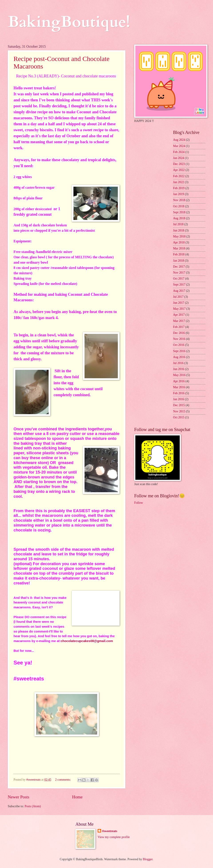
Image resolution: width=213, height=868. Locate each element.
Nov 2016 (179, 339)
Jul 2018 (178, 224)
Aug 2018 (179, 218)
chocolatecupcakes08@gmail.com (87, 641)
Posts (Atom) (33, 806)
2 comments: (63, 780)
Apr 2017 (179, 315)
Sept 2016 (179, 351)
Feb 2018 (179, 254)
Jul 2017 (178, 297)
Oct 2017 (179, 279)
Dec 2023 (179, 164)
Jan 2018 (178, 261)
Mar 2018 (179, 248)
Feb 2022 (179, 176)
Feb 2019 (179, 188)
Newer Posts (19, 797)
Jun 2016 (179, 369)
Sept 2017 (179, 285)
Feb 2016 (179, 393)
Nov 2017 (179, 273)
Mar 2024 (179, 146)
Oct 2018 (179, 206)
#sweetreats (110, 831)
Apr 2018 (179, 242)
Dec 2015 (179, 405)
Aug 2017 (179, 291)
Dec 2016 (179, 333)
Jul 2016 (178, 363)
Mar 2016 (179, 387)
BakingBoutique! (69, 22)
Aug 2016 (179, 357)
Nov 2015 (179, 411)
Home (77, 797)
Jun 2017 (179, 303)
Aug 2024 (179, 140)
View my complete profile (114, 837)
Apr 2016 (179, 381)
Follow (139, 503)
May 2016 (179, 375)
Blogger (148, 859)
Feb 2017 (179, 327)
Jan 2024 (178, 158)
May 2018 (179, 236)
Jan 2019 (178, 194)
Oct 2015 (179, 417)
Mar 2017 (179, 321)
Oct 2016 (179, 345)
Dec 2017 (179, 267)
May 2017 (179, 309)
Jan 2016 (178, 399)
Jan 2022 (178, 182)
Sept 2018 (179, 212)
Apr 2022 (179, 170)
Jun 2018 (179, 230)
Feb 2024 (179, 152)
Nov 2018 (179, 200)
